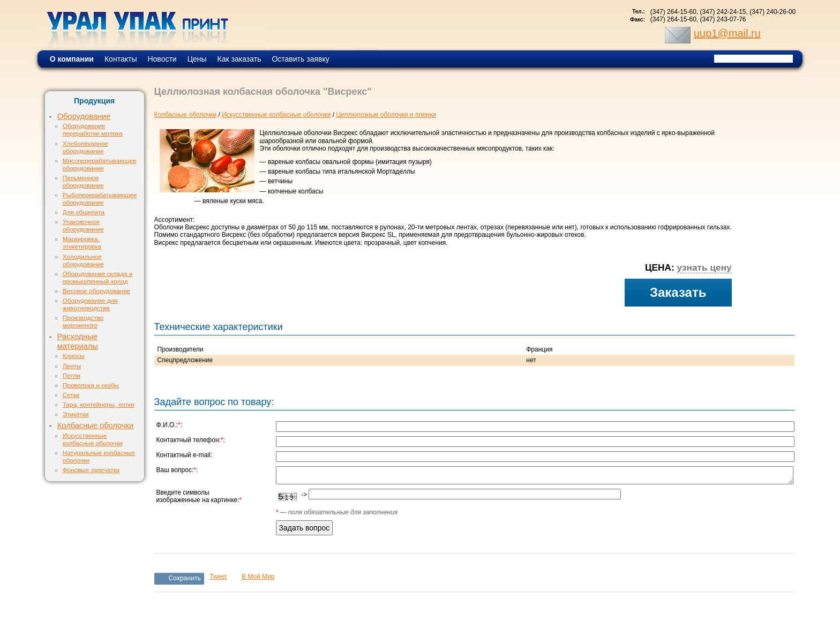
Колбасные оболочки (95, 425)
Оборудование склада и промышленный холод (98, 277)
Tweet (218, 577)
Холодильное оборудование (83, 260)
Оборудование (84, 116)
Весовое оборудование (96, 291)
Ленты (72, 366)
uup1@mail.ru (727, 33)
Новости (162, 59)
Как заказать (239, 59)
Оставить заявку (300, 59)
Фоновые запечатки (91, 470)
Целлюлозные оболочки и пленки (386, 115)
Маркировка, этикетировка (82, 242)
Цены (197, 59)
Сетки (71, 395)
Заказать (678, 292)
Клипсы (74, 356)
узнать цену (704, 267)
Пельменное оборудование (83, 181)
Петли (72, 375)
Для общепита (84, 212)
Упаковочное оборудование (83, 225)
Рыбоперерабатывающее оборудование (100, 199)
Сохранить (185, 578)
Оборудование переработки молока (93, 129)
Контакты (121, 59)
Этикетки (76, 414)
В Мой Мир (258, 577)
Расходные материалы (78, 341)
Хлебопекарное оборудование (85, 147)
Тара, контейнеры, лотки (99, 404)
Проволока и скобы (91, 385)
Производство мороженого (83, 321)
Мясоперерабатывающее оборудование (100, 164)
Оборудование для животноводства (90, 304)
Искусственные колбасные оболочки (93, 439)
